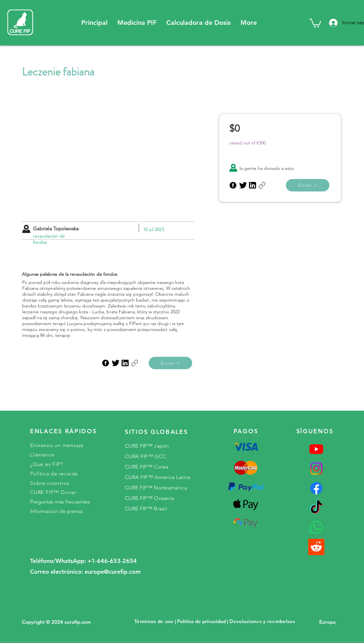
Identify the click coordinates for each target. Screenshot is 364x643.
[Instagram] (316, 469)
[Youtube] (316, 449)
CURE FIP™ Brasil (146, 509)
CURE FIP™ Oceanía (149, 498)
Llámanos (42, 455)
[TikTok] (316, 508)
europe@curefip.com (113, 572)
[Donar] (170, 363)
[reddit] (316, 547)
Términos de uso (154, 621)
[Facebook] (316, 488)
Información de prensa (56, 511)
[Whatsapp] (316, 527)
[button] (137, 23)
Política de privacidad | (203, 621)
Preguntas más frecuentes (60, 502)
